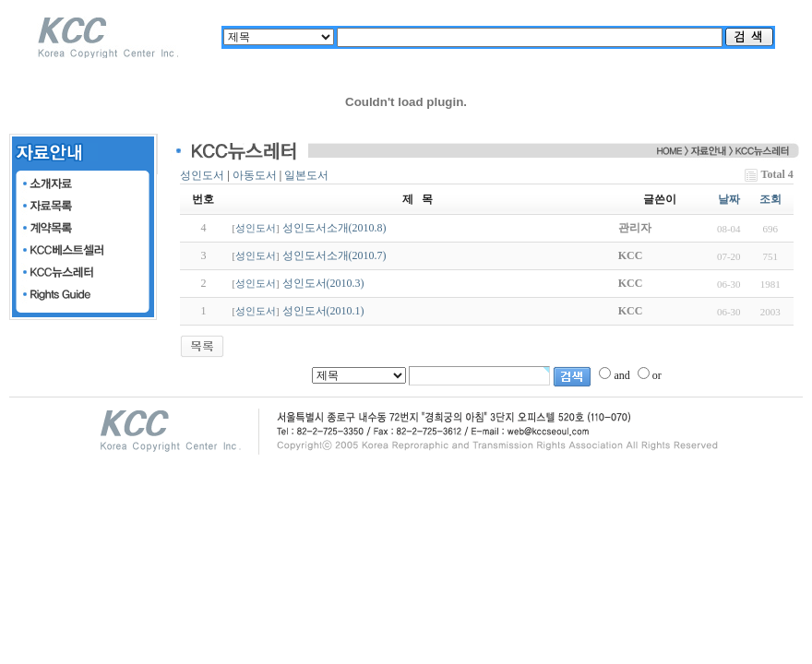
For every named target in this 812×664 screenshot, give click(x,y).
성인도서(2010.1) (323, 311)
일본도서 (306, 175)
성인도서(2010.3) (323, 283)
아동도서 (255, 175)
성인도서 (202, 175)
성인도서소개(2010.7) (334, 255)
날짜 (729, 199)
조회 (770, 199)
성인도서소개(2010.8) (334, 228)
